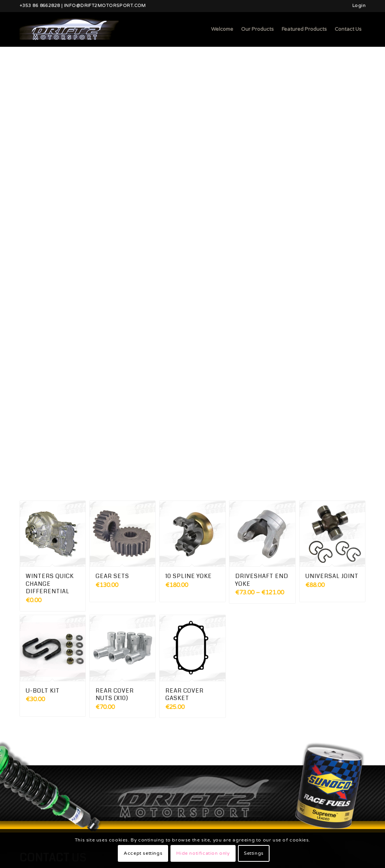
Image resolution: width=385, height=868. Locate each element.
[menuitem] (357, 6)
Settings (254, 853)
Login (359, 6)
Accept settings (143, 853)
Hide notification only (203, 853)
